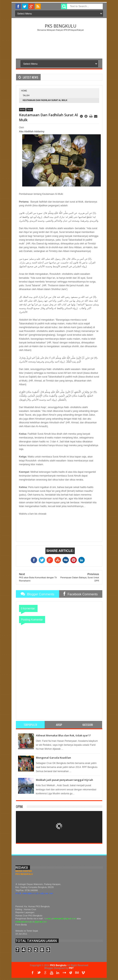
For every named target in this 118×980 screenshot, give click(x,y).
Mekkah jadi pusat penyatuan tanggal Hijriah (64, 780)
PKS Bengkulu (61, 26)
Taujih (26, 96)
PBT (71, 968)
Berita (22, 110)
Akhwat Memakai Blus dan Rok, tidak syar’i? (63, 735)
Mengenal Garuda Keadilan (53, 758)
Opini (19, 807)
